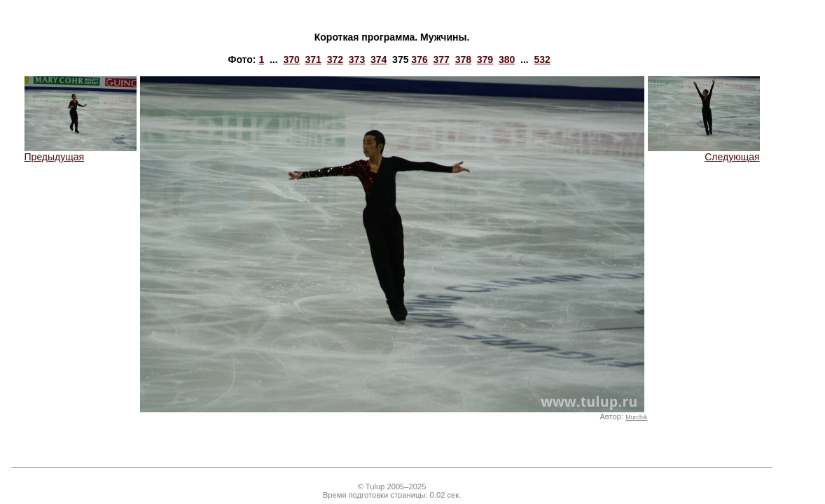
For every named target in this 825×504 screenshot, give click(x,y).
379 (485, 59)
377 (442, 59)
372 (335, 59)
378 (463, 59)
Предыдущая (81, 152)
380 (507, 59)
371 (313, 59)
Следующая (704, 152)
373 (357, 59)
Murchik (636, 417)
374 (379, 59)
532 (542, 59)
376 (419, 59)
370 (291, 59)
